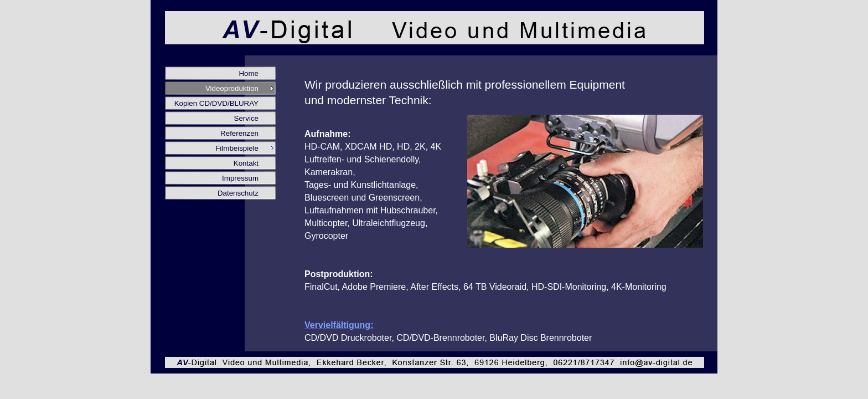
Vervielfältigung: (339, 325)
